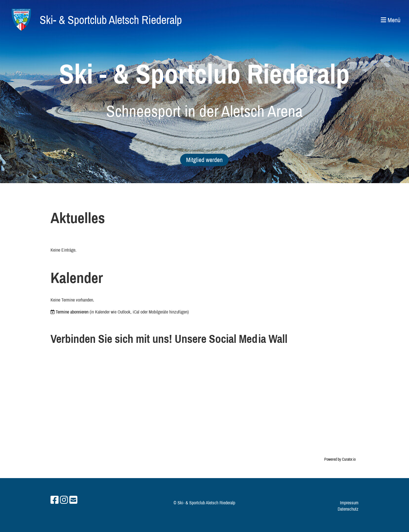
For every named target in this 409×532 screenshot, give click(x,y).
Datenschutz (348, 509)
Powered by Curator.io (340, 459)
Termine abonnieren (72, 312)
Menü (391, 20)
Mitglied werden (204, 160)
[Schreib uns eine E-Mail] (73, 500)
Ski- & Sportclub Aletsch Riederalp (111, 20)
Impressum (349, 503)
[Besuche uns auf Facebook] (55, 500)
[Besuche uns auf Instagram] (64, 500)
